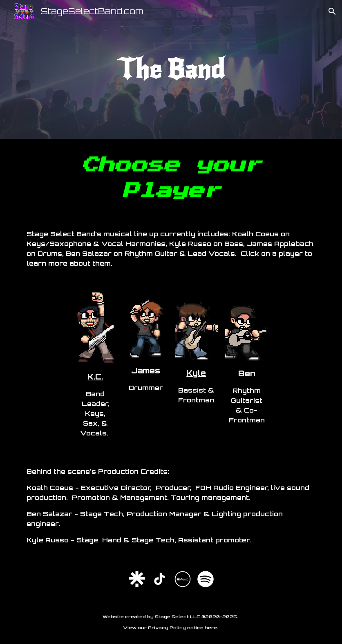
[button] (332, 11)
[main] (171, 69)
